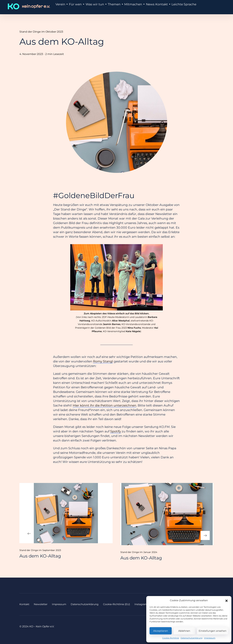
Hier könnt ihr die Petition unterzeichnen (105, 405)
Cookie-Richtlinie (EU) (121, 604)
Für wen (76, 7)
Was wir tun (94, 7)
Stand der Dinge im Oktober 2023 (41, 32)
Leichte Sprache (173, 7)
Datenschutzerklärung (191, 638)
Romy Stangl (103, 361)
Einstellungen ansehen (213, 631)
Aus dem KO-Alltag (40, 556)
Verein (62, 7)
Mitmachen (128, 7)
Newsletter (42, 604)
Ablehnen (184, 631)
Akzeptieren (161, 631)
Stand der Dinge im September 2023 (40, 550)
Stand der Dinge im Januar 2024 (139, 552)
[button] (227, 600)
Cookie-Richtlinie (171, 638)
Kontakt (154, 7)
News (142, 7)
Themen (111, 7)
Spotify (116, 431)
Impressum (210, 638)
